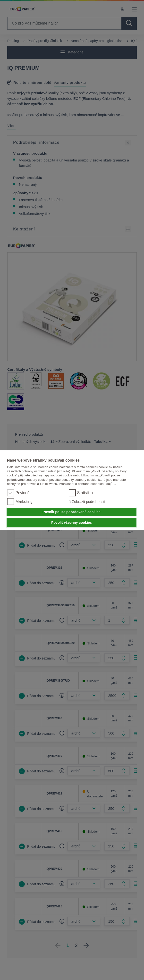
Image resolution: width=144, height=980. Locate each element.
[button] (87, 502)
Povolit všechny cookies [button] (72, 523)
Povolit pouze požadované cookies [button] (71, 512)
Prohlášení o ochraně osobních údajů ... (87, 484)
